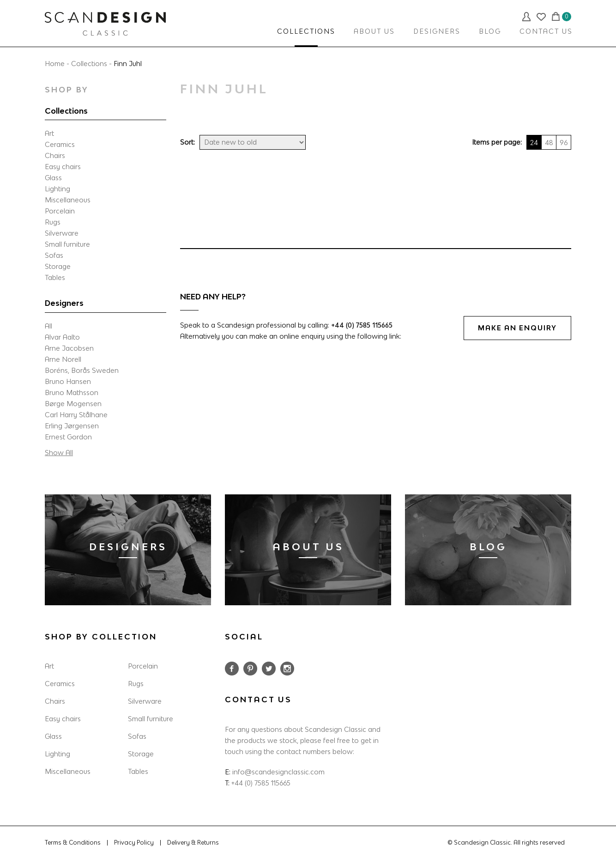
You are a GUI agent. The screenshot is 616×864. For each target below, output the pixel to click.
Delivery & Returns (193, 843)
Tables (55, 277)
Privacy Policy (134, 843)
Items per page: (497, 142)
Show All (59, 453)
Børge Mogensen (73, 404)
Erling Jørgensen (72, 426)
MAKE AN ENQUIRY (517, 328)
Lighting (57, 189)
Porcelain (60, 211)
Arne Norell (63, 359)
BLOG (490, 31)
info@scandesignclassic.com (278, 772)
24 (534, 143)
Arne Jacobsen (69, 348)
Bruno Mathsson (72, 392)
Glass (53, 178)
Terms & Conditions (73, 843)
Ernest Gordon (68, 437)
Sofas (54, 255)
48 (549, 143)
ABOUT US (374, 31)
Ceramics (60, 144)
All (48, 326)
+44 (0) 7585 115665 (362, 325)
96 (564, 143)
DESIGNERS (437, 31)
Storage (58, 266)
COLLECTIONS (306, 31)
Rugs (53, 222)
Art (49, 133)
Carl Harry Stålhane (76, 415)
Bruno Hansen (68, 381)
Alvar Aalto (62, 337)
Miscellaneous (68, 200)
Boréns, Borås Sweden (82, 370)
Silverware (62, 233)
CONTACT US (546, 31)
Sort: (187, 142)
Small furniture (67, 244)
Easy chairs (63, 167)
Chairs (55, 155)
